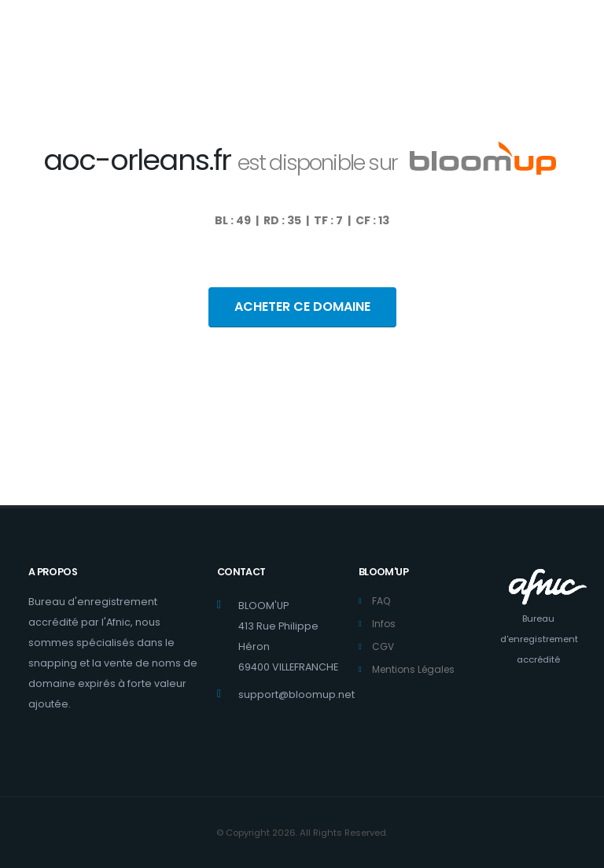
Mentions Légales (416, 669)
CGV (383, 646)
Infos (384, 624)
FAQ (382, 601)
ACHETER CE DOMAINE (302, 307)
